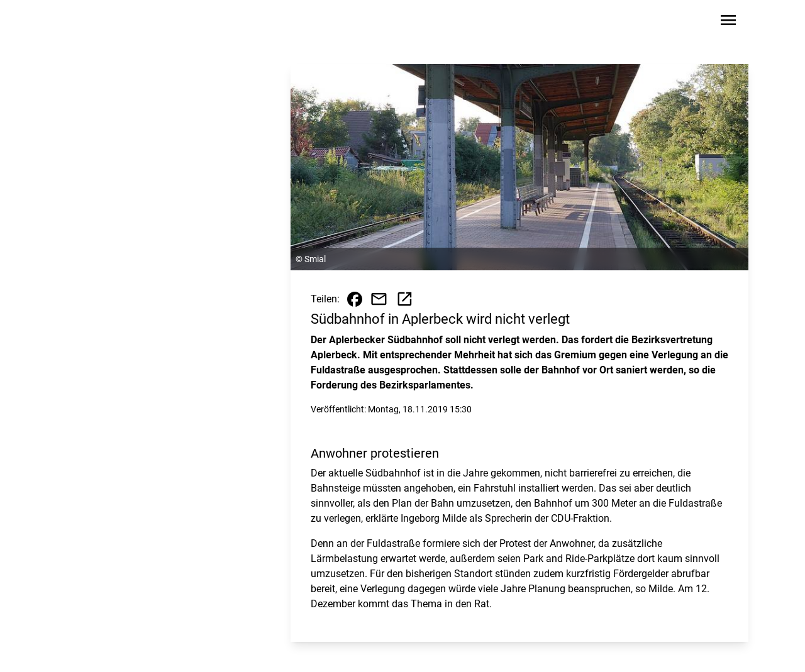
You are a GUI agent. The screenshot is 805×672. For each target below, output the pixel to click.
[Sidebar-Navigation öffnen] (728, 22)
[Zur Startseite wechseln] (97, 23)
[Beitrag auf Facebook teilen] (355, 299)
